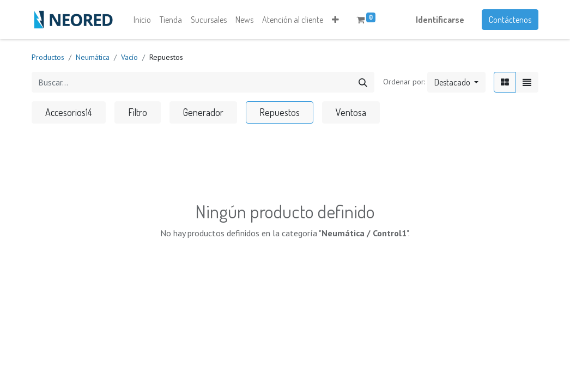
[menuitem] (142, 20)
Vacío (129, 57)
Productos (48, 57)
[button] (335, 20)
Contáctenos (510, 20)
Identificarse (440, 20)
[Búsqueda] (363, 82)
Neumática (93, 57)
